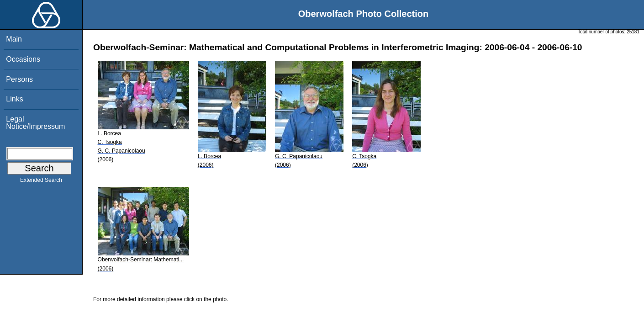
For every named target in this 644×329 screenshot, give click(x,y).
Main (14, 39)
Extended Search (41, 182)
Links (14, 99)
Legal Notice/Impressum (35, 123)
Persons (19, 79)
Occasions (23, 59)
